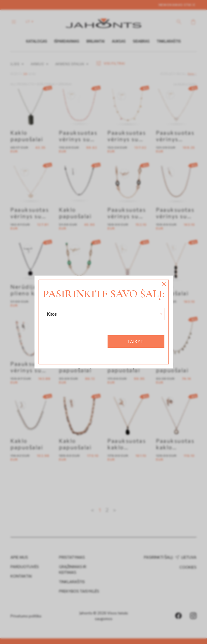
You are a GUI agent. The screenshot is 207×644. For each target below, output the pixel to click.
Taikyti (136, 342)
